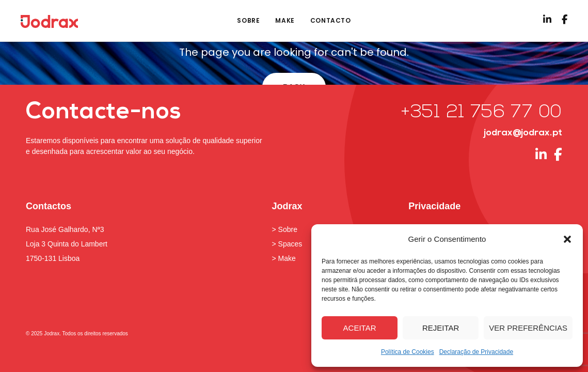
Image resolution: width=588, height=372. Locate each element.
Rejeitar (441, 328)
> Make (284, 258)
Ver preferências (528, 328)
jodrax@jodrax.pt (523, 133)
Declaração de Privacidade (476, 352)
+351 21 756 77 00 (481, 113)
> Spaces (287, 244)
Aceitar (360, 328)
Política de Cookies (408, 352)
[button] (567, 239)
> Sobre (285, 229)
